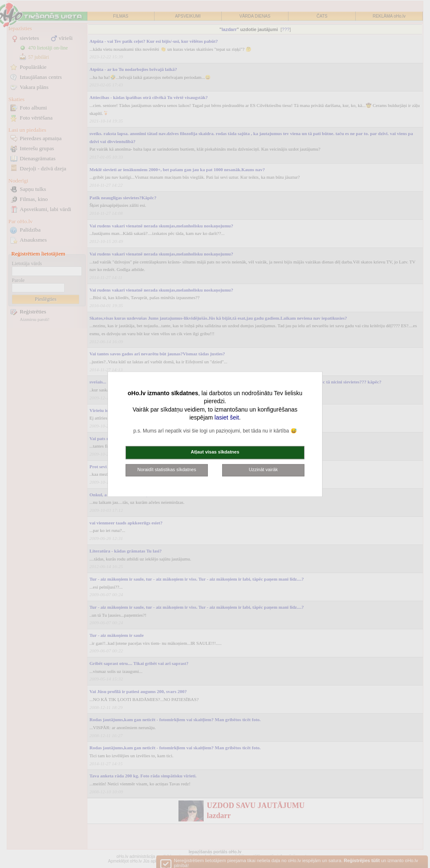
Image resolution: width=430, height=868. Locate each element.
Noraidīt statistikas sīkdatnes (167, 469)
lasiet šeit (227, 418)
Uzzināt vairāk (263, 469)
